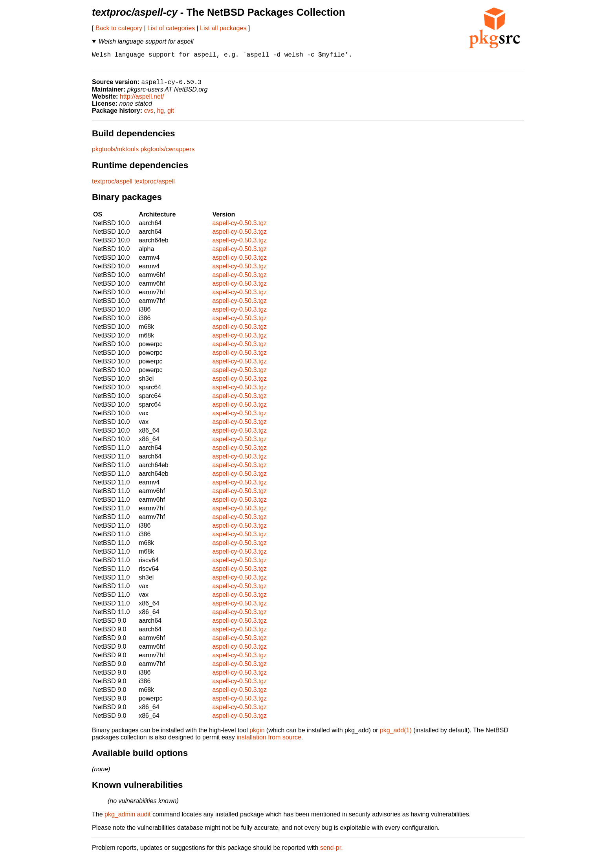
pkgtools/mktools (115, 153)
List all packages (223, 28)
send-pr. (332, 852)
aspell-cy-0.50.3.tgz (239, 227)
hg (160, 115)
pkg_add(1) (396, 735)
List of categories (171, 28)
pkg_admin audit (127, 819)
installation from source (269, 742)
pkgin (257, 735)
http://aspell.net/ (142, 101)
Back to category (119, 28)
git (171, 115)
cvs (149, 115)
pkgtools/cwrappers (168, 153)
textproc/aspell (112, 186)
